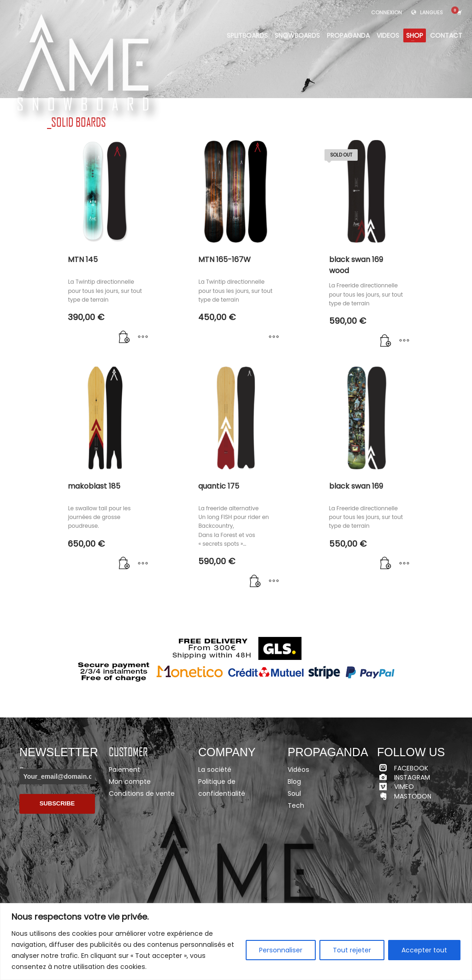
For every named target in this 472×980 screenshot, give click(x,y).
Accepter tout (424, 950)
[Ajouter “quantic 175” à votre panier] (255, 582)
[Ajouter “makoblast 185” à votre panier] (124, 564)
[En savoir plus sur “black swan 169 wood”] (386, 341)
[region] (236, 942)
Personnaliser (281, 950)
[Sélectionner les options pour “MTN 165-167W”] (274, 338)
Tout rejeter (352, 950)
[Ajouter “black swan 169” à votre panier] (386, 564)
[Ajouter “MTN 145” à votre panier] (124, 338)
